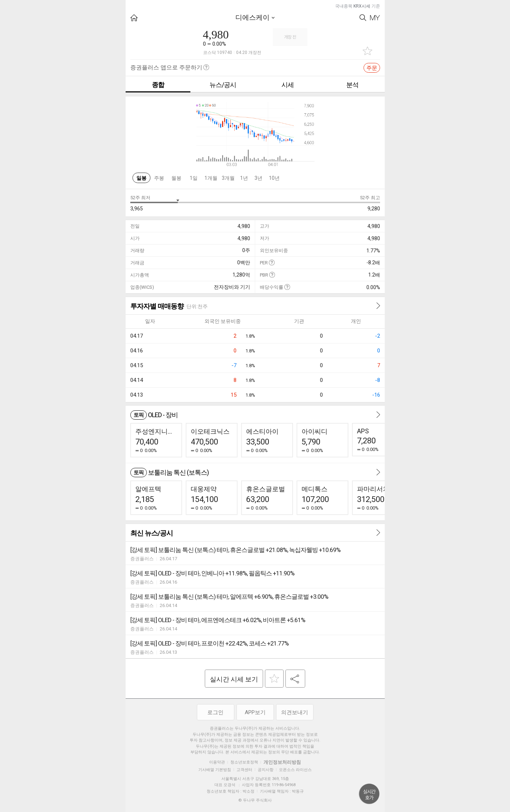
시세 (288, 85)
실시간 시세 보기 (234, 679)
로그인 (215, 712)
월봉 (176, 178)
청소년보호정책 (244, 762)
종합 (158, 85)
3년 (258, 178)
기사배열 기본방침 (215, 770)
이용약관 (217, 762)
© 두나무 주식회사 (255, 800)
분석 (352, 85)
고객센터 (244, 770)
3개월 (228, 178)
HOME (134, 18)
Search (363, 18)
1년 (244, 178)
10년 (274, 178)
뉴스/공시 (223, 85)
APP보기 (255, 712)
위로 (369, 794)
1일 (194, 178)
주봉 (159, 178)
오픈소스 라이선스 (295, 770)
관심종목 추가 (367, 51)
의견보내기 (295, 712)
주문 (372, 68)
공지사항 (266, 770)
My (375, 18)
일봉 (141, 178)
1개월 (211, 178)
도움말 (272, 262)
